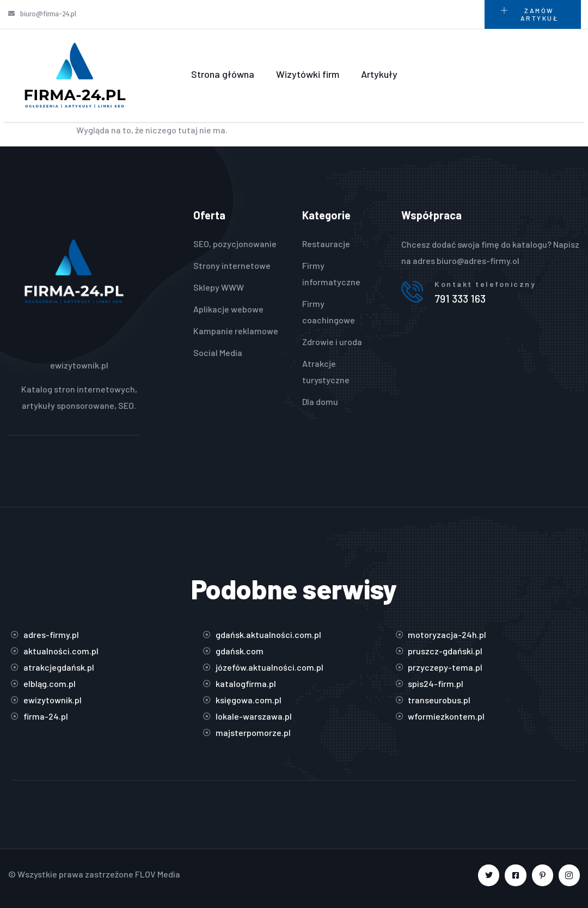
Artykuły (379, 74)
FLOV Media (158, 874)
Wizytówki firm (308, 74)
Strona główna (223, 74)
